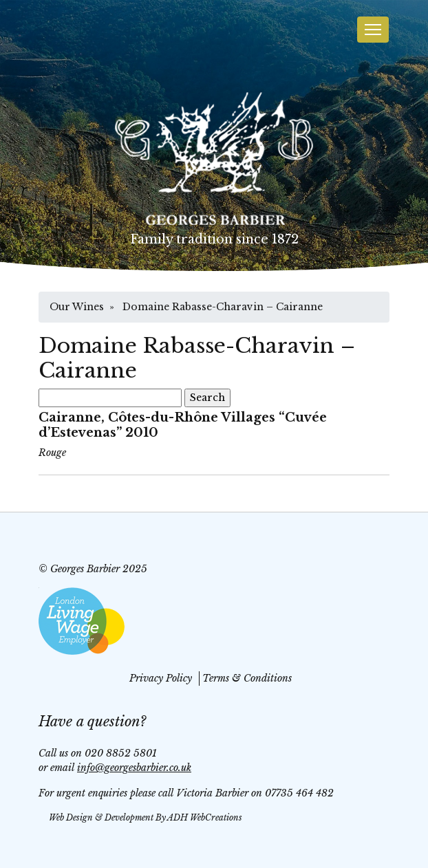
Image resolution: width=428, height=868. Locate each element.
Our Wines (77, 307)
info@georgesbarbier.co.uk (134, 768)
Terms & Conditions (247, 678)
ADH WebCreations (205, 817)
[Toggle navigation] (373, 30)
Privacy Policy (161, 678)
